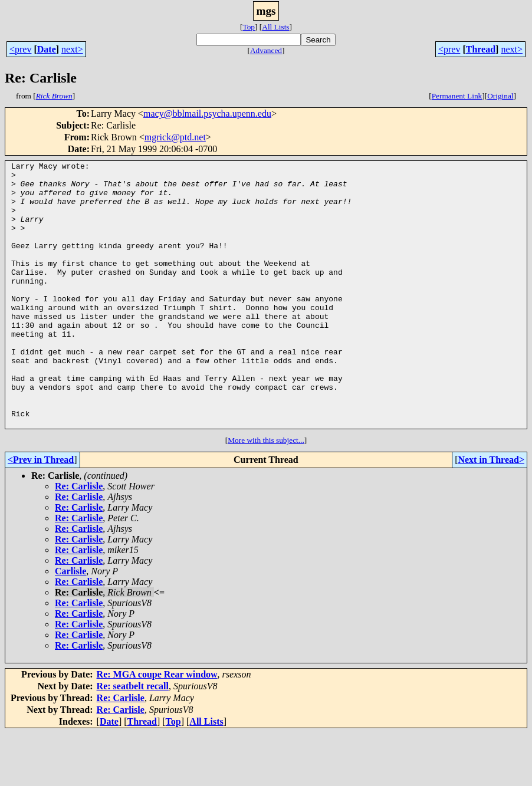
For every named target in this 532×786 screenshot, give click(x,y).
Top (249, 27)
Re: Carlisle (79, 539)
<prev (20, 49)
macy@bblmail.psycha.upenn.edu (207, 114)
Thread (481, 49)
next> (72, 49)
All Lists (275, 27)
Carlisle (70, 624)
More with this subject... (266, 493)
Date (47, 49)
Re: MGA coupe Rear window (157, 727)
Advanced (266, 50)
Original (500, 96)
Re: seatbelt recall (133, 739)
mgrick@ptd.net (175, 137)
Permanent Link (457, 96)
